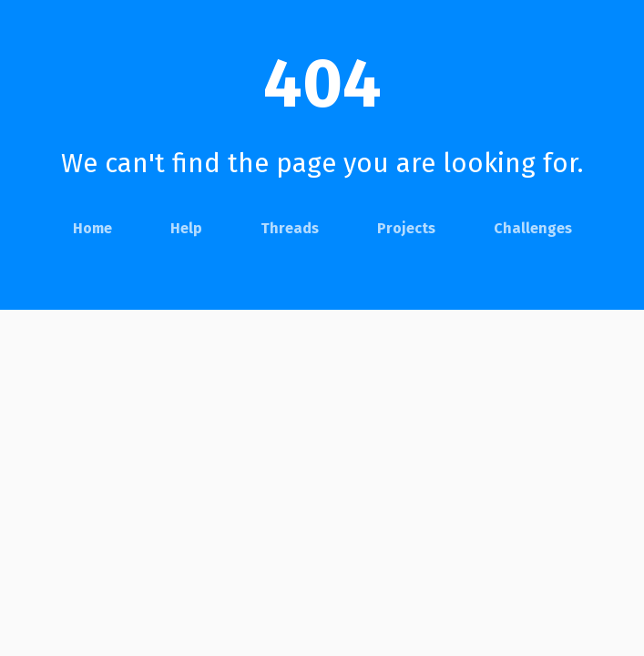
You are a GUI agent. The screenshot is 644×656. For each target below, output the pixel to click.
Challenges (533, 228)
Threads (290, 228)
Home (92, 228)
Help (186, 228)
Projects (406, 228)
